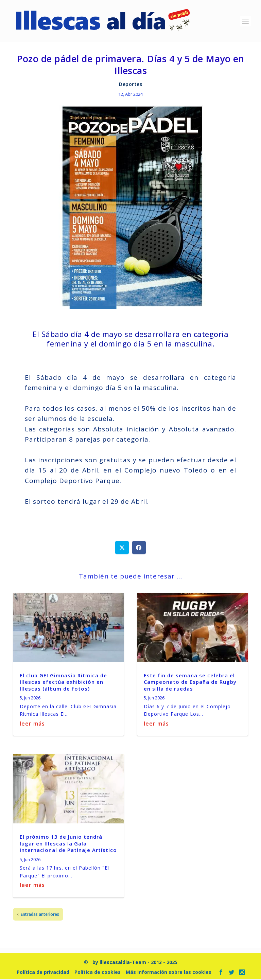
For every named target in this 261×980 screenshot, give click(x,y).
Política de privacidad (43, 973)
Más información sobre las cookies (169, 973)
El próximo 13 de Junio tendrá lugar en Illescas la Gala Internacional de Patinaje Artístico (68, 844)
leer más (32, 724)
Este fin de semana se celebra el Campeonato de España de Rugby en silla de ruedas (190, 683)
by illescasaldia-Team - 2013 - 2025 (135, 963)
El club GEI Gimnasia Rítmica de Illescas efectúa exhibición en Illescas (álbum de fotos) (63, 683)
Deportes (130, 85)
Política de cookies (98, 973)
